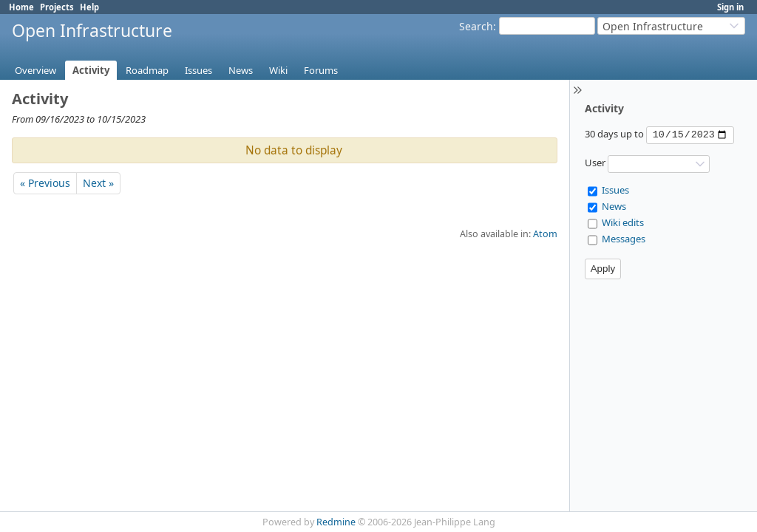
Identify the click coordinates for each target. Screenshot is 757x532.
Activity (91, 70)
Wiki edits (623, 222)
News (241, 70)
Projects (57, 7)
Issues (198, 70)
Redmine (336, 522)
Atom (545, 234)
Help (89, 7)
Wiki (278, 70)
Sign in (730, 7)
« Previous (45, 183)
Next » (98, 183)
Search (476, 26)
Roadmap (147, 70)
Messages (624, 239)
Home (21, 7)
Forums (321, 70)
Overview (35, 70)
